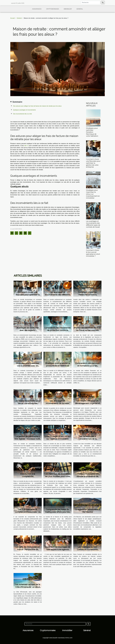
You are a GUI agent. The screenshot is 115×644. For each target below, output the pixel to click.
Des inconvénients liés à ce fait (23, 114)
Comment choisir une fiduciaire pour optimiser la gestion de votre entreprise (93, 163)
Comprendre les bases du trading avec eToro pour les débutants (57, 512)
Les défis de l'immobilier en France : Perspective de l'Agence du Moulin (28, 549)
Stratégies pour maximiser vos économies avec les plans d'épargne (28, 366)
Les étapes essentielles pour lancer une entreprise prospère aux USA (28, 403)
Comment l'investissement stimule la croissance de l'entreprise (87, 476)
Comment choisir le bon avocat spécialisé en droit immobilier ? (93, 253)
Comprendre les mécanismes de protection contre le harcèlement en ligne (57, 330)
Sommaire (17, 102)
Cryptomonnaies (53, 9)
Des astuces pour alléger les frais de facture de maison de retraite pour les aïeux (37, 106)
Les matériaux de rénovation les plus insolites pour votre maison (57, 476)
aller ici (26, 146)
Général (80, 9)
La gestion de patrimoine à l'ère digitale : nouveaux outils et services (28, 439)
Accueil (13, 18)
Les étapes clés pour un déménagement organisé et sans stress (87, 403)
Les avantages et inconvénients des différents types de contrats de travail (93, 224)
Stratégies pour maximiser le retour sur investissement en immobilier (93, 194)
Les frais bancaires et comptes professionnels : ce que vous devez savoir (28, 512)
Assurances (37, 9)
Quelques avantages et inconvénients (24, 110)
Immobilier (68, 9)
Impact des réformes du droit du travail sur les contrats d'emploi (87, 330)
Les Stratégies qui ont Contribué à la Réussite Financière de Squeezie (87, 549)
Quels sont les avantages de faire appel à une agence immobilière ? (57, 549)
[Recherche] (90, 3)
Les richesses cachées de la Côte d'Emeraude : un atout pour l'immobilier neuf (28, 587)
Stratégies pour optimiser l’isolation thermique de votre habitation (92, 132)
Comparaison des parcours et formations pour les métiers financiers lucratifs (87, 366)
